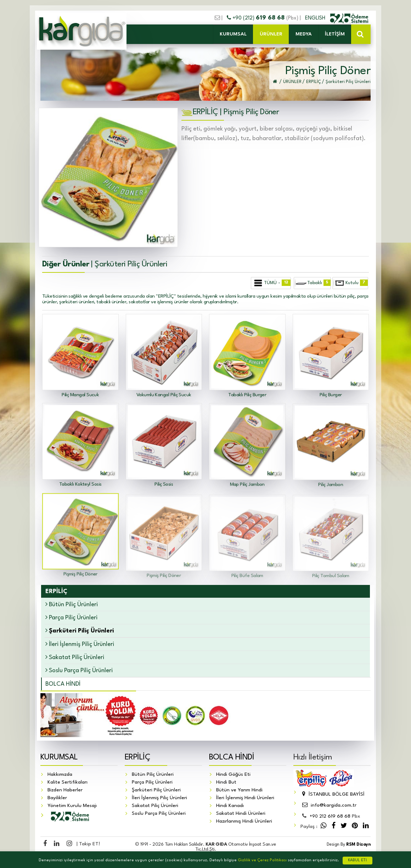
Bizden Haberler (65, 790)
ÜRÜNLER (271, 34)
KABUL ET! (357, 860)
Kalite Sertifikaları (67, 783)
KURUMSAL (233, 34)
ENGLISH (316, 18)
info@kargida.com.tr (328, 806)
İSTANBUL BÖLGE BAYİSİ (333, 795)
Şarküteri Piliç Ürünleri (156, 790)
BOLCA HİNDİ (63, 684)
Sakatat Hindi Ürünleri (241, 814)
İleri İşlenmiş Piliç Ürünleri (80, 644)
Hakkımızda (60, 775)
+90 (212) (257, 18)
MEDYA (304, 34)
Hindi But (226, 783)
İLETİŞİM (335, 34)
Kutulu (351, 283)
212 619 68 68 (330, 817)
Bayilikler (57, 798)
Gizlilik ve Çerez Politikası (262, 860)
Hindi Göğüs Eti (233, 775)
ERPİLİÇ (137, 758)
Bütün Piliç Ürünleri (72, 604)
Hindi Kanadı (230, 806)
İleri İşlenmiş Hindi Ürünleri (245, 798)
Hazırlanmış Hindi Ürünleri (244, 822)
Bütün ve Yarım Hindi (239, 790)
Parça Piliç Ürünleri (71, 617)
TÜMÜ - (271, 283)
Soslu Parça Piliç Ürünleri (79, 670)
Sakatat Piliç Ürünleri (75, 657)
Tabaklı (313, 283)
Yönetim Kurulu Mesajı (72, 806)
